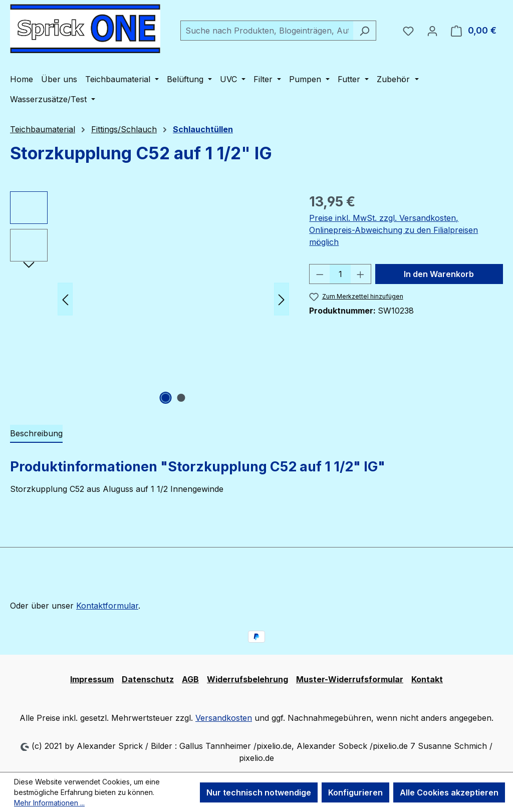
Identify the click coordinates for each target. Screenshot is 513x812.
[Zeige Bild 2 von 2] (181, 398)
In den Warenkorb (439, 274)
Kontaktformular (107, 606)
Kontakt (427, 679)
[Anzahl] (340, 274)
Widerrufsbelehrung (247, 679)
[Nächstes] (282, 299)
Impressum (92, 679)
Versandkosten (224, 718)
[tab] (36, 434)
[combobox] (267, 31)
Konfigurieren (355, 792)
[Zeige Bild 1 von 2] (165, 398)
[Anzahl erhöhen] (361, 274)
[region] (150, 299)
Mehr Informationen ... (49, 803)
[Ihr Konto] (432, 31)
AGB (190, 679)
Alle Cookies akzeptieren (449, 792)
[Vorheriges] (65, 299)
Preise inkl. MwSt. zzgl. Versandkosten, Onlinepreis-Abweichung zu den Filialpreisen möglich (394, 230)
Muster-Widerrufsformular (350, 679)
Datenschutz (148, 679)
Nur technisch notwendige (259, 792)
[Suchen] (364, 31)
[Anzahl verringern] (320, 274)
